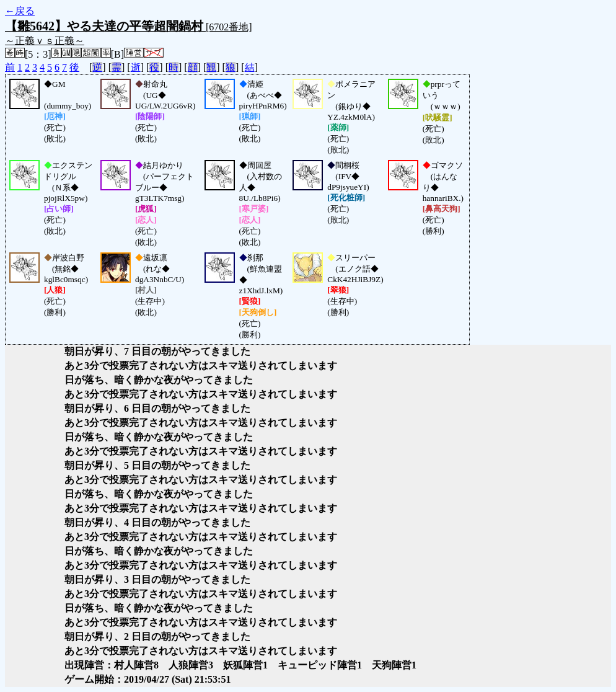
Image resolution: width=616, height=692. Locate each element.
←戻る (20, 11)
